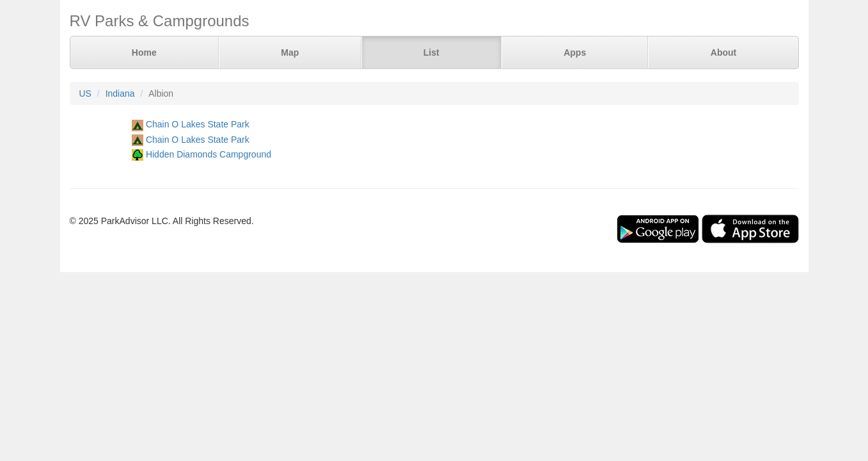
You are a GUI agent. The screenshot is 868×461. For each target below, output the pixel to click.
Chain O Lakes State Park (198, 124)
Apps (575, 53)
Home (144, 53)
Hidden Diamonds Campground (209, 154)
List (431, 53)
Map (290, 53)
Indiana (120, 93)
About (723, 53)
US (85, 93)
